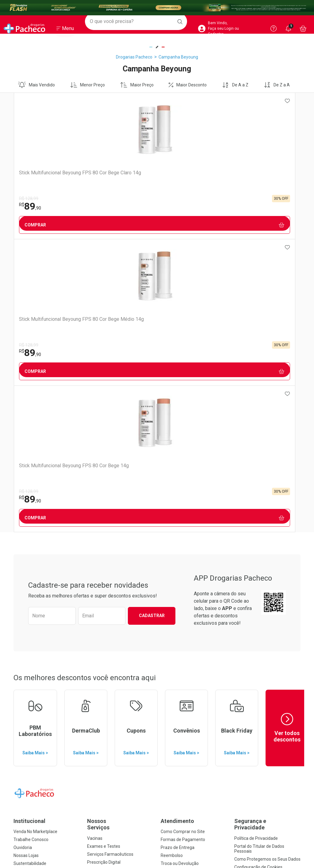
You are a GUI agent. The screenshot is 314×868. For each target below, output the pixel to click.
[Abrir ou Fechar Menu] (65, 30)
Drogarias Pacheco (134, 57)
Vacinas (95, 545)
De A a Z (235, 85)
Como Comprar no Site (183, 539)
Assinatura (98, 577)
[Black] (157, 8)
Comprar (49, 225)
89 (30, 206)
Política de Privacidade (256, 545)
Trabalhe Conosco (31, 547)
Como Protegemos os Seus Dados (267, 566)
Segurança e (267, 531)
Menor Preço (88, 85)
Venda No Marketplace (35, 539)
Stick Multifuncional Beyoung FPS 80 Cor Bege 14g (190, 178)
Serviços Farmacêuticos (110, 561)
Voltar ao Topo (157, 784)
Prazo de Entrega (178, 555)
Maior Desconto (188, 85)
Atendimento (177, 528)
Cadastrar (152, 323)
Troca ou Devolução (180, 570)
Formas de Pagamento (183, 547)
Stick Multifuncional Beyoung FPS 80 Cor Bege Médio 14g (119, 178)
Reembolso (172, 563)
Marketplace (173, 578)
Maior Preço (137, 85)
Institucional (29, 528)
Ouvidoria (23, 555)
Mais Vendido (36, 85)
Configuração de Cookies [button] (258, 574)
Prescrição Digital (104, 569)
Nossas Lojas (26, 563)
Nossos (120, 531)
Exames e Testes (104, 553)
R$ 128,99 (28, 199)
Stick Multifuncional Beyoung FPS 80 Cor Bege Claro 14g (47, 178)
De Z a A (277, 85)
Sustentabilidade (30, 570)
